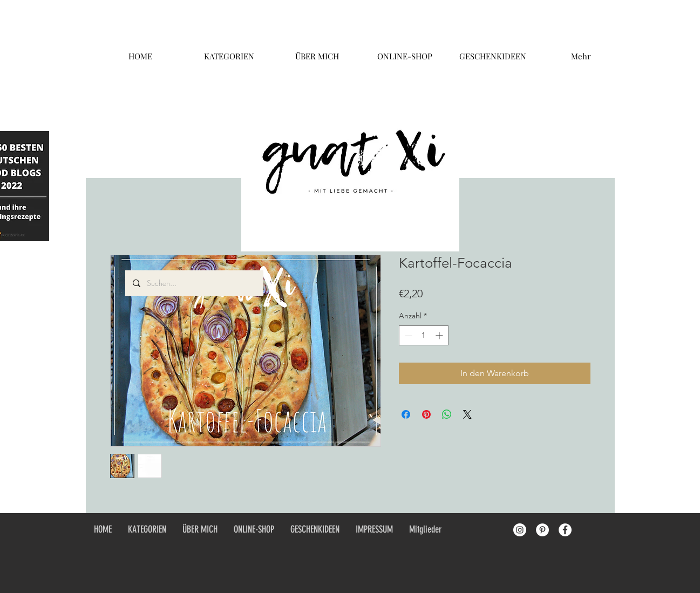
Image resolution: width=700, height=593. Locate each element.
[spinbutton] (424, 335)
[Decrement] (407, 335)
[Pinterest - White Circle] (542, 530)
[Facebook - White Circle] (565, 530)
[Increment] (440, 335)
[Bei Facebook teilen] (406, 414)
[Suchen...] (194, 283)
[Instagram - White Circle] (520, 530)
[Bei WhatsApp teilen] (447, 414)
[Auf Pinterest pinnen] (426, 414)
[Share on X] (467, 414)
